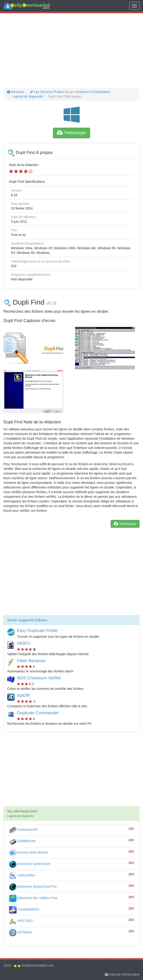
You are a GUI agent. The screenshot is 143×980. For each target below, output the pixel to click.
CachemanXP (23, 830)
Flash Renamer (31, 661)
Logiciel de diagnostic (27, 96)
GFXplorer (21, 932)
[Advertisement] (71, 50)
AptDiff (23, 695)
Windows (16, 92)
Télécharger (72, 133)
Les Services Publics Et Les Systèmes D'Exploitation (70, 92)
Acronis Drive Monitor (29, 852)
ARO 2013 (21, 921)
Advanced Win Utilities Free (33, 898)
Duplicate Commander (38, 713)
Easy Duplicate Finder (37, 631)
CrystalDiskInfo (24, 909)
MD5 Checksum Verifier (39, 678)
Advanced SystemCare (30, 864)
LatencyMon (22, 875)
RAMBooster (22, 841)
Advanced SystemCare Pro (33, 887)
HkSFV (24, 643)
